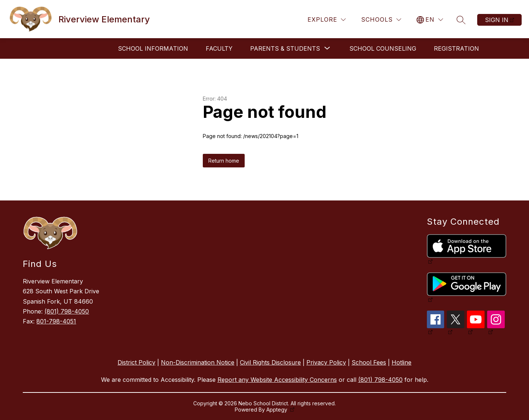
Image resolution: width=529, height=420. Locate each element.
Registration (456, 48)
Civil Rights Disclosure (270, 362)
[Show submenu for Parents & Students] (285, 48)
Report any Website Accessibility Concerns (277, 380)
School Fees (369, 362)
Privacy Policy (326, 362)
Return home (224, 161)
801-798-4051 (56, 321)
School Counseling (383, 48)
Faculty (219, 48)
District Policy (136, 362)
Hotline (402, 362)
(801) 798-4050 (67, 311)
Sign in (497, 20)
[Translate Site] (430, 20)
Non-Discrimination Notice (198, 362)
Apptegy (278, 410)
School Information (153, 48)
